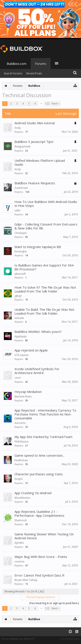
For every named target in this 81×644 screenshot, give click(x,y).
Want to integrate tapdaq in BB (38, 247)
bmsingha (21, 251)
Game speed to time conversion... (39, 455)
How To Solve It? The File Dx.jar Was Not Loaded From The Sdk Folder (45, 289)
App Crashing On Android (33, 493)
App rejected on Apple (31, 350)
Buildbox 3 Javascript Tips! (34, 142)
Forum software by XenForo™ (18, 639)
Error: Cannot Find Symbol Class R (39, 575)
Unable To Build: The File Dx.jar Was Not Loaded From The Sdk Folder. (44, 311)
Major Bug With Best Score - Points (41, 557)
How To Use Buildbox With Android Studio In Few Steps (46, 204)
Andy (18, 128)
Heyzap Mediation (28, 392)
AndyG (19, 479)
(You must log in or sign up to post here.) (54, 603)
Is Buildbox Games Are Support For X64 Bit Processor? (44, 267)
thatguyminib (22, 146)
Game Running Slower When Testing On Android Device (44, 536)
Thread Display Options (40, 597)
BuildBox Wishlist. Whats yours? (38, 332)
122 (47, 104)
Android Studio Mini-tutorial (35, 123)
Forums (41, 64)
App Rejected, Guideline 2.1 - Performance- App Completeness (39, 513)
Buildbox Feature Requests (35, 183)
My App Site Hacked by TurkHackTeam (43, 437)
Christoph (21, 233)
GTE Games (21, 355)
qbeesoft (20, 274)
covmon (19, 561)
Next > (56, 104)
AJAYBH (19, 543)
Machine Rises (23, 396)
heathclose (21, 460)
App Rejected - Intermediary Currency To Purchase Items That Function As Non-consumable (45, 414)
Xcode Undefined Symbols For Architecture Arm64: (37, 371)
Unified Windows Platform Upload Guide (40, 162)
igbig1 (18, 296)
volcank (19, 318)
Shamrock (21, 520)
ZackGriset (21, 188)
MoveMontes (22, 498)
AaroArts (20, 423)
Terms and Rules (70, 639)
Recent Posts (34, 73)
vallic (17, 210)
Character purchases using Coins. (39, 474)
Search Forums (13, 73)
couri (18, 378)
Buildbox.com (17, 64)
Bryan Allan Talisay (26, 580)
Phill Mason (21, 442)
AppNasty (21, 336)
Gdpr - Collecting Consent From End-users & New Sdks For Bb (46, 226)
